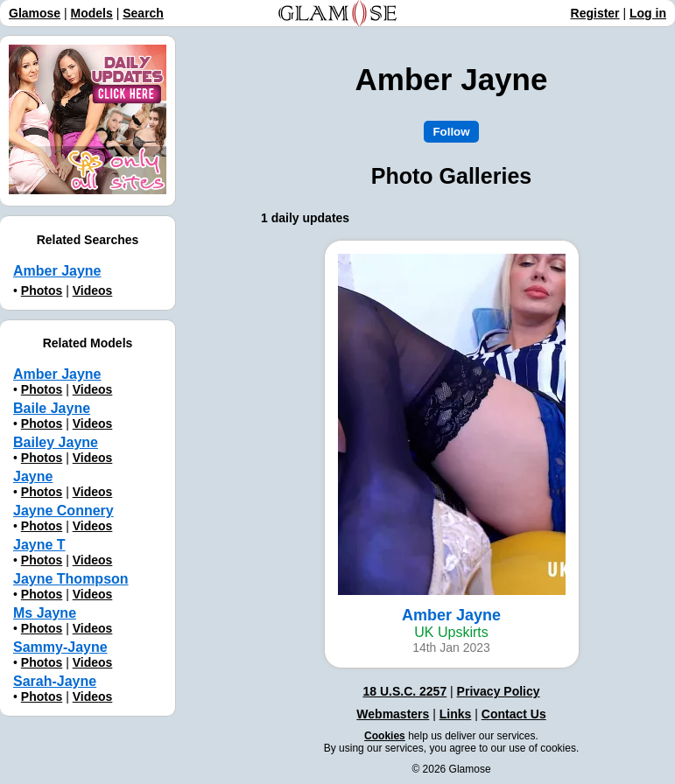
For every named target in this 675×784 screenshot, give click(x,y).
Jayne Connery (63, 511)
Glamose (35, 13)
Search (143, 13)
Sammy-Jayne (60, 647)
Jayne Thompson (71, 579)
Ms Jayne (45, 613)
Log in (648, 13)
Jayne (33, 476)
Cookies (385, 736)
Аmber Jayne (57, 271)
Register (595, 13)
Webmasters (393, 714)
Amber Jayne (57, 374)
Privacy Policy (499, 691)
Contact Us (514, 714)
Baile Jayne (52, 408)
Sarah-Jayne (55, 681)
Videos (93, 290)
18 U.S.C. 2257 (404, 691)
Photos (42, 290)
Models (92, 13)
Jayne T (39, 545)
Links (456, 714)
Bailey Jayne (56, 442)
